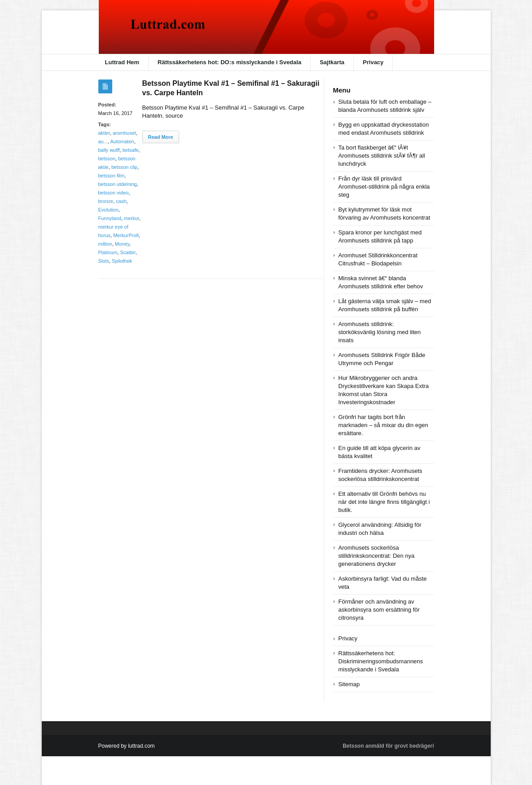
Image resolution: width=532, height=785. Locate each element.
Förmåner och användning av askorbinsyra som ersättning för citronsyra (379, 610)
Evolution (108, 210)
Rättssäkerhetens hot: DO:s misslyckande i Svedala (229, 62)
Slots (104, 261)
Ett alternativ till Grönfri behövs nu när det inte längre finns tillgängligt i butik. (384, 502)
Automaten (122, 141)
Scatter (128, 252)
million (105, 244)
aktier (104, 133)
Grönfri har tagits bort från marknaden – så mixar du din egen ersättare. (383, 425)
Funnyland (110, 218)
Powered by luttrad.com (127, 746)
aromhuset (124, 133)
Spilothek (122, 261)
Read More (161, 137)
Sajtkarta (332, 62)
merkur (132, 218)
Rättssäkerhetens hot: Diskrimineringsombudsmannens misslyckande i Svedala (381, 661)
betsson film (112, 176)
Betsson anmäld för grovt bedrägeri (388, 746)
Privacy (373, 62)
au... (103, 141)
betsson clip (124, 167)
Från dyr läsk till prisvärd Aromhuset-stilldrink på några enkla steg (384, 187)
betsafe (131, 150)
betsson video (114, 193)
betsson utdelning (118, 184)
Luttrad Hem (122, 62)
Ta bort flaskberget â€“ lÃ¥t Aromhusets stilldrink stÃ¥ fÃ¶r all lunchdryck (382, 156)
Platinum (108, 252)
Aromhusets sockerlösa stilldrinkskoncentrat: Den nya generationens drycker (377, 556)
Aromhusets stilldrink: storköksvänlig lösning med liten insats (380, 332)
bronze (106, 201)
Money (122, 244)
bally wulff (109, 150)
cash (121, 201)
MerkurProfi (126, 235)
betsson (107, 159)
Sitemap (349, 684)
